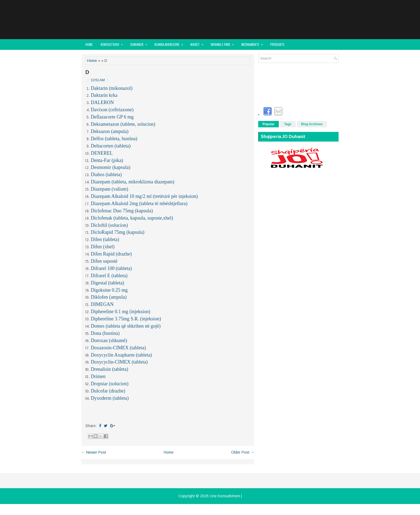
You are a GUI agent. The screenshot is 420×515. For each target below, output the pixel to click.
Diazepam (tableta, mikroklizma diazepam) (133, 182)
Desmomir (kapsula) (110, 167)
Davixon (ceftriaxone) (112, 110)
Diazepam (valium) (109, 189)
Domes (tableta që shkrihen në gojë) (126, 326)
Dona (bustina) (105, 333)
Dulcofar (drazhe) (108, 391)
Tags (288, 124)
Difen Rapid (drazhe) (111, 254)
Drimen (98, 376)
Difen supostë (104, 261)
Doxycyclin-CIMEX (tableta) (119, 362)
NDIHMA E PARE (224, 43)
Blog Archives (312, 124)
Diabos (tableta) (106, 175)
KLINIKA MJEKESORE (170, 43)
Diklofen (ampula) (109, 297)
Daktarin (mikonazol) (112, 88)
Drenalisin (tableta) (109, 369)
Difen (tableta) (105, 239)
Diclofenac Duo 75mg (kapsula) (122, 211)
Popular (269, 124)
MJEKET (199, 43)
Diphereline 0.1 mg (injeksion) (121, 312)
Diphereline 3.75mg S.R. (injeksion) (126, 319)
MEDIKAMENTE (254, 43)
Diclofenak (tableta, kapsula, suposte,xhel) (132, 218)
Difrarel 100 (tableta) (111, 268)
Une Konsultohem (225, 496)
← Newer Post (94, 452)
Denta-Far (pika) (107, 160)
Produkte (277, 44)
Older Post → (243, 452)
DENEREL (102, 153)
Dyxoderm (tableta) (110, 398)
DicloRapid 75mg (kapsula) (118, 232)
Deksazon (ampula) (110, 131)
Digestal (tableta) (107, 283)
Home (89, 44)
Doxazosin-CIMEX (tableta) (118, 348)
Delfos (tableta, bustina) (114, 139)
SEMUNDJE (140, 43)
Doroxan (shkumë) (109, 340)
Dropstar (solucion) (110, 384)
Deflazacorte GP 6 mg (112, 117)
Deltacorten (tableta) (111, 146)
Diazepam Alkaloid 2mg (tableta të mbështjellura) (139, 203)
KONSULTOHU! (113, 43)
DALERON (102, 102)
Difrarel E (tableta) (109, 276)
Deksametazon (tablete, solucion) (123, 124)
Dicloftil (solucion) (109, 225)
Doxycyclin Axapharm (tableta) (121, 355)
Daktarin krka (104, 95)
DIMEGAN (102, 304)
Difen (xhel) (103, 247)
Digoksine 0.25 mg (109, 290)
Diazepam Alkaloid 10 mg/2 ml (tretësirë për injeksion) (144, 196)
